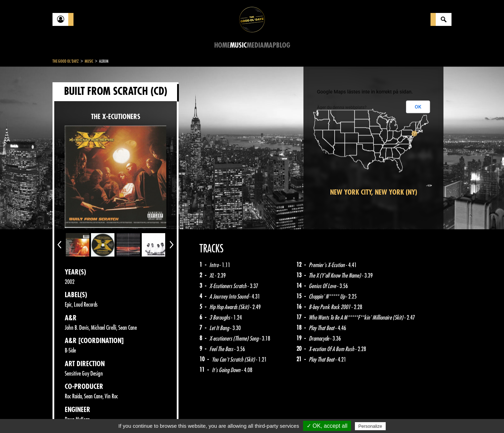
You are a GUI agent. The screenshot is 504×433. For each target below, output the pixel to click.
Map (270, 45)
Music (238, 45)
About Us (140, 415)
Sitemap (168, 415)
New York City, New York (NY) (374, 192)
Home (222, 45)
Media (255, 45)
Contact (70, 415)
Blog (283, 45)
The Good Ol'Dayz (66, 61)
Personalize (370, 426)
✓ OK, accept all (327, 426)
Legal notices (107, 415)
